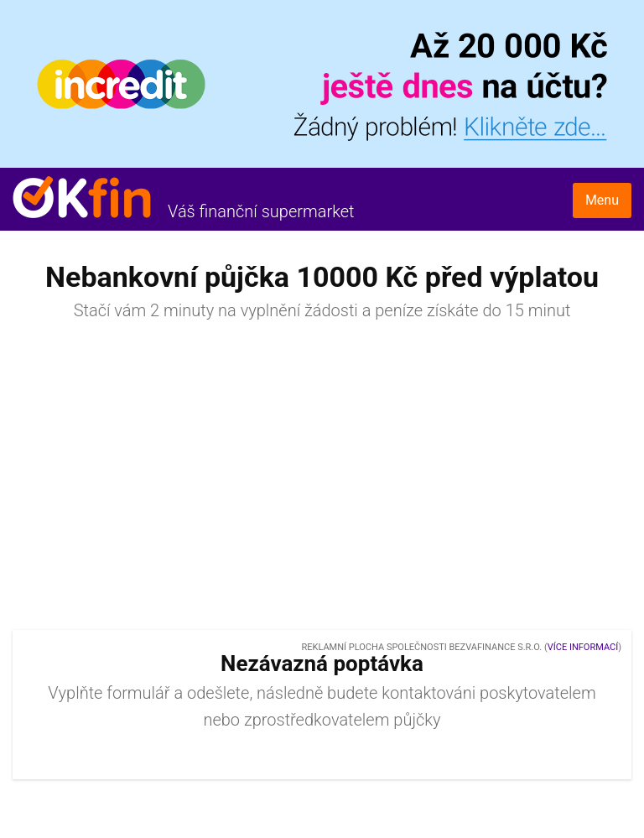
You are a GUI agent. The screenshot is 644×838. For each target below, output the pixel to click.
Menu (602, 200)
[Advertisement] (322, 483)
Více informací (583, 647)
